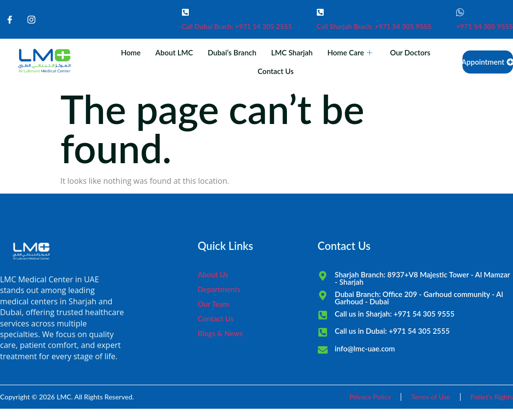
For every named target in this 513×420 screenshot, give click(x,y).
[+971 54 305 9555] (460, 12)
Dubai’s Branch (232, 52)
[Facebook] (10, 20)
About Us (213, 274)
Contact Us (275, 71)
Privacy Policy (370, 397)
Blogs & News (220, 333)
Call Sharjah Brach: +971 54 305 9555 (374, 26)
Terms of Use (431, 397)
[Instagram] (31, 20)
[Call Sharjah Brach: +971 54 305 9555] (320, 12)
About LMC (174, 52)
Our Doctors (410, 52)
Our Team (213, 304)
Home (130, 52)
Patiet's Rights (492, 397)
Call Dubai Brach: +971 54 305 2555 (237, 26)
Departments (219, 289)
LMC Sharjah (292, 52)
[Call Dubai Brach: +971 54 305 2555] (185, 12)
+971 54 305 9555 (485, 26)
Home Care (350, 52)
